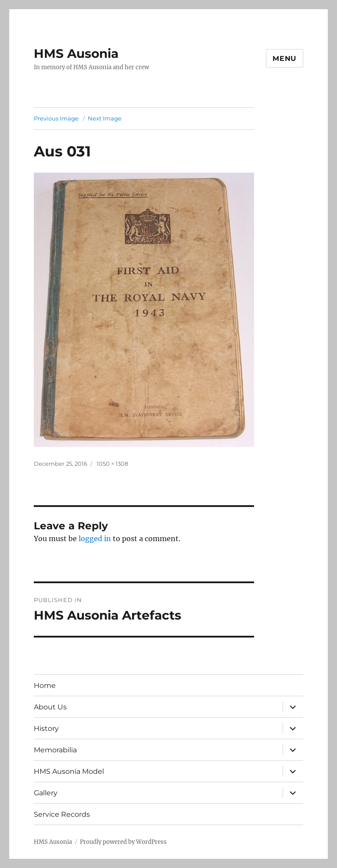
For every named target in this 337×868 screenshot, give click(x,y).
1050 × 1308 (112, 464)
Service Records (62, 814)
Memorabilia (55, 750)
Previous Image (56, 118)
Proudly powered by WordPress (123, 842)
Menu (285, 58)
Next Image (105, 118)
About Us (50, 707)
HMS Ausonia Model (69, 771)
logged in (95, 539)
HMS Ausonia (76, 53)
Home (45, 686)
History (46, 728)
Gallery (46, 793)
